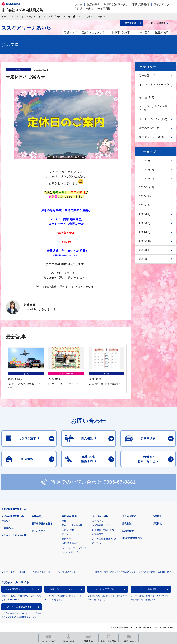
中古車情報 (104, 8)
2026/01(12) (147, 187)
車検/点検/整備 (141, 4)
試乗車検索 (128, 531)
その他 (72, 17)
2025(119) (145, 196)
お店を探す (93, 4)
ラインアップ (161, 4)
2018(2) (144, 259)
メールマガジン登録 (106, 589)
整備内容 (66, 539)
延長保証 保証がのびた (104, 530)
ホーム (78, 4)
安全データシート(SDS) (13, 572)
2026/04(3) (146, 161)
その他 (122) (147, 97)
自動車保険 (98, 534)
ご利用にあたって (42, 572)
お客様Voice (8, 528)
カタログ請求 (129, 516)
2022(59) (145, 223)
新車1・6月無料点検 (72, 525)
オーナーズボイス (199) (153, 119)
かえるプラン (99, 521)
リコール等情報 (149, 589)
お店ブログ (54, 17)
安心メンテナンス (71, 534)
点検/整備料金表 (70, 543)
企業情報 (157, 516)
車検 (64, 521)
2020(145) (145, 241)
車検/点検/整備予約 (132, 538)
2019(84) (145, 250)
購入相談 (127, 524)
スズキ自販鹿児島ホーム (14, 509)
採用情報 (157, 524)
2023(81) (145, 214)
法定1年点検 (68, 530)
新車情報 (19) (147, 76)
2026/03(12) (147, 170)
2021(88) (145, 232)
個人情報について (67, 572)
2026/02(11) (147, 178)
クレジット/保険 (84, 8)
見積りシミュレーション (62, 589)
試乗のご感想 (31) (150, 128)
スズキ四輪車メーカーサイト (19, 589)
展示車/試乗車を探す (116, 4)
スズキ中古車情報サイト (19, 607)
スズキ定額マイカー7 (103, 525)
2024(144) (145, 205)
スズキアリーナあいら (29, 17)
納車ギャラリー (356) (152, 137)
